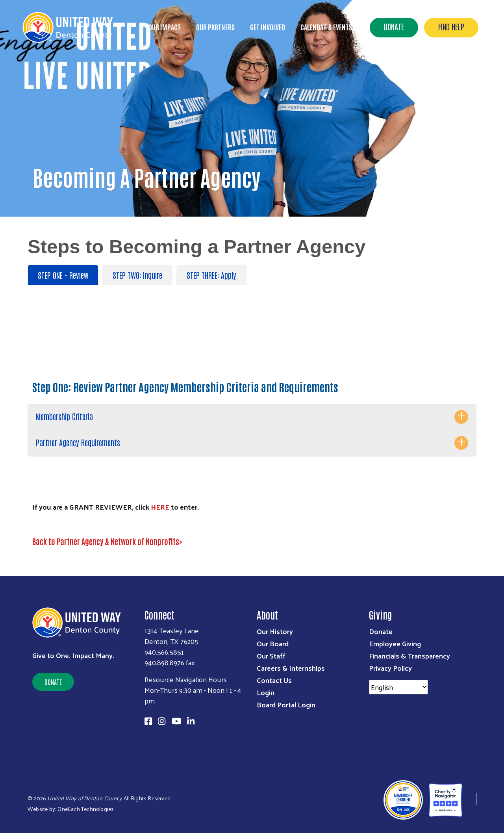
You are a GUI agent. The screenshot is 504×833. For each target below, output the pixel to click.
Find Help (451, 26)
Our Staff (271, 656)
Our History (275, 631)
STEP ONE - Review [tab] (63, 275)
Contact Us (274, 680)
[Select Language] (398, 687)
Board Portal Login (286, 704)
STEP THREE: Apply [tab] (211, 275)
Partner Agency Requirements (78, 442)
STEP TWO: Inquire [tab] (137, 275)
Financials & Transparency (409, 656)
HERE (160, 507)
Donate (394, 26)
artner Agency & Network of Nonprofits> (122, 541)
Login (266, 692)
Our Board (273, 643)
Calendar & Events (326, 27)
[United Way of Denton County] (469, 799)
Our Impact (165, 27)
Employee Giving (395, 643)
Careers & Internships (291, 668)
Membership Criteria (64, 416)
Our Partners (215, 27)
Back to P (46, 541)
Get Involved (268, 27)
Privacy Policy (390, 668)
